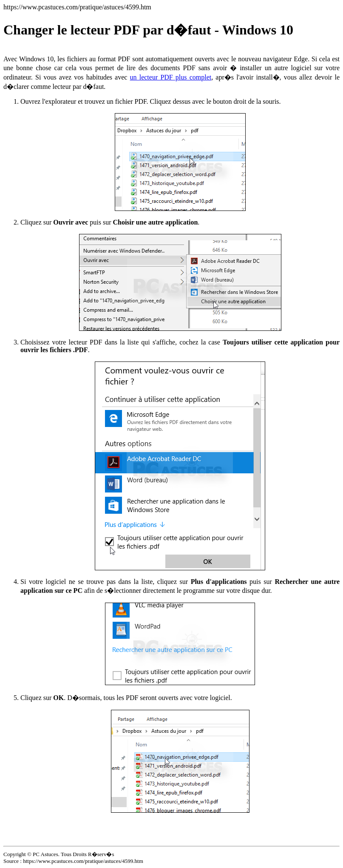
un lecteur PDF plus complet (171, 77)
